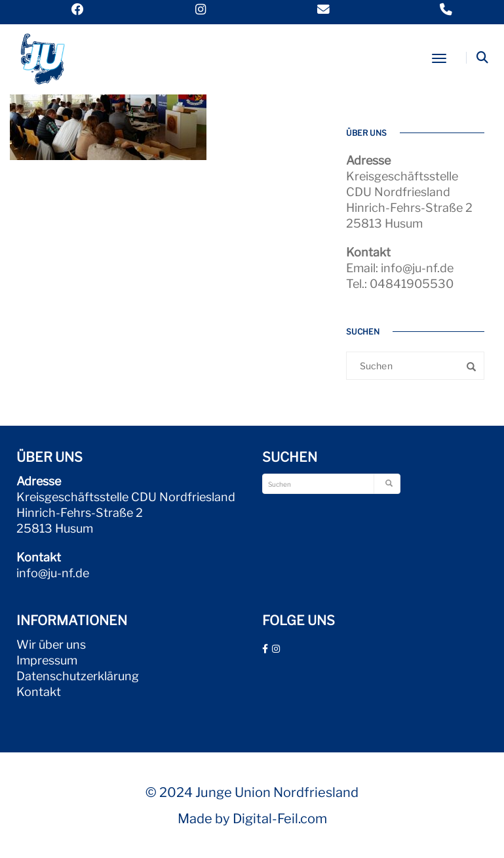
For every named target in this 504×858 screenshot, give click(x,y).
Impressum (47, 660)
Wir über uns (51, 644)
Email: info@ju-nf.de (400, 268)
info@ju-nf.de (53, 573)
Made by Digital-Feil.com (252, 819)
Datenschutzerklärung (78, 676)
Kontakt (39, 692)
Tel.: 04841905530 (400, 284)
